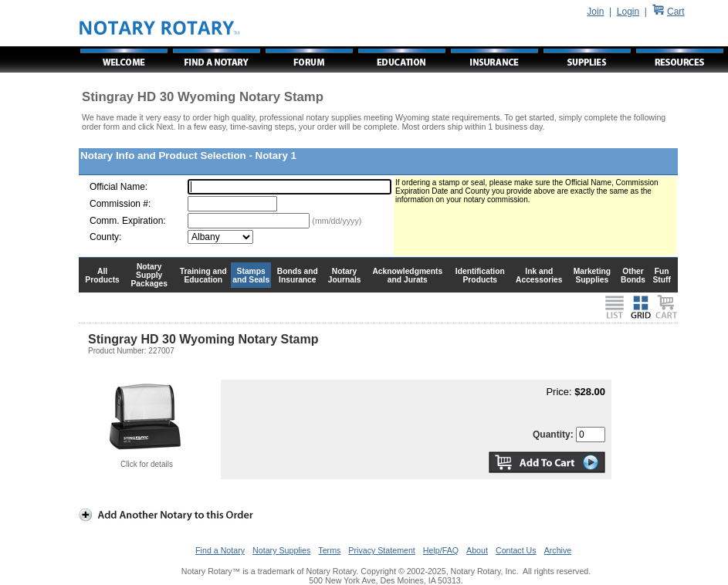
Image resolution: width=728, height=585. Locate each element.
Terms (329, 550)
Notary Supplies (281, 550)
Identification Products (480, 276)
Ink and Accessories (539, 276)
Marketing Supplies (593, 276)
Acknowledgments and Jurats (407, 276)
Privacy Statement (381, 550)
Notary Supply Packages (149, 275)
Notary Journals (345, 276)
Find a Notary (220, 550)
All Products (102, 276)
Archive (558, 550)
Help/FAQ (441, 550)
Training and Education (203, 276)
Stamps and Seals (251, 276)
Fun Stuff (661, 276)
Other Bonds (633, 276)
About (477, 550)
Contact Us (516, 550)
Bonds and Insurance (298, 276)
